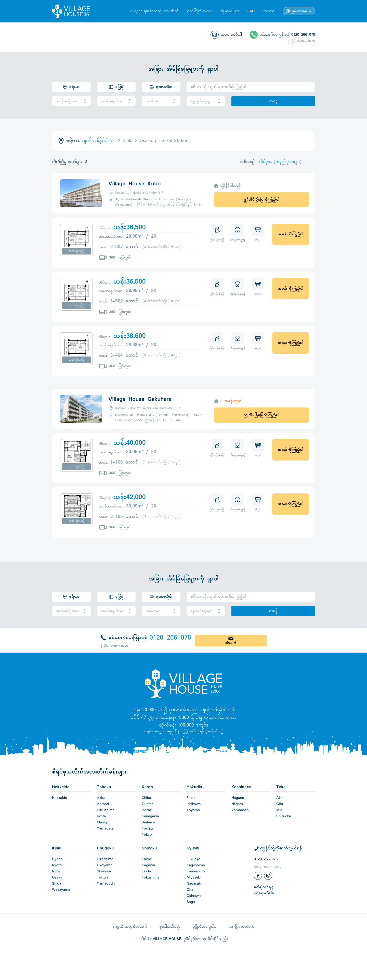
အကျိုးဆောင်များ (241, 927)
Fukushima (106, 810)
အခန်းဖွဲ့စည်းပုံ (76, 251)
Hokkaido (61, 787)
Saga (191, 902)
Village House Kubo (134, 184)
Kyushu (194, 848)
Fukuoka (193, 859)
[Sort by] (287, 162)
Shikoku (149, 848)
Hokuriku (195, 787)
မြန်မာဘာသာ (299, 11)
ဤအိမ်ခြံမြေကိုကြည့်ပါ (261, 200)
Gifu (280, 804)
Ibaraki (147, 810)
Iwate (101, 816)
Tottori (102, 877)
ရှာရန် (273, 101)
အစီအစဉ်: (248, 162)
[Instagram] (268, 876)
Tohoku (104, 787)
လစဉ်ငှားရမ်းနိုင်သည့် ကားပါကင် (155, 11)
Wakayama (61, 890)
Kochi (146, 871)
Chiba (146, 798)
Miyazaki (194, 877)
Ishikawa (194, 804)
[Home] (183, 683)
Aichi (280, 798)
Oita (190, 890)
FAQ (251, 11)
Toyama (193, 810)
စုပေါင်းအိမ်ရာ (170, 927)
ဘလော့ (269, 11)
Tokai (281, 787)
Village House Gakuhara (140, 399)
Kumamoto (196, 871)
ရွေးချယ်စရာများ (206, 101)
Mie (279, 810)
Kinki (57, 848)
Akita (101, 798)
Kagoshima (196, 865)
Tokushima (151, 877)
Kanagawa (150, 816)
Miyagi (102, 822)
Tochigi (148, 829)
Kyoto (57, 865)
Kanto (147, 787)
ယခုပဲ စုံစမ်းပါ (231, 35)
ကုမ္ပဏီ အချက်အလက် (130, 927)
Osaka (57, 877)
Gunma (148, 804)
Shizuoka (284, 816)
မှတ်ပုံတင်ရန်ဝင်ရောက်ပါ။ (264, 890)
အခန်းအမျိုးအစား (71, 101)
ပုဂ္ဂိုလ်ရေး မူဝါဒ (204, 927)
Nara (56, 871)
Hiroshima (105, 859)
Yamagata (105, 829)
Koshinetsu (242, 787)
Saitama (148, 822)
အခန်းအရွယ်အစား (116, 101)
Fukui (191, 798)
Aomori (103, 804)
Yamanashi (240, 810)
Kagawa (148, 865)
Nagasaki (194, 884)
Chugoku (105, 848)
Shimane (104, 871)
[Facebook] (258, 876)
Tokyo (147, 835)
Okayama (105, 865)
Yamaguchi (106, 884)
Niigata (237, 804)
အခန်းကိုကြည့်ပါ (290, 234)
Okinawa (194, 896)
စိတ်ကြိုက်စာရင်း (199, 11)
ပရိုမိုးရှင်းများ (229, 11)
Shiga (57, 884)
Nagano (238, 798)
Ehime (147, 859)
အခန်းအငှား (161, 101)
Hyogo (57, 859)
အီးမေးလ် (231, 643)
